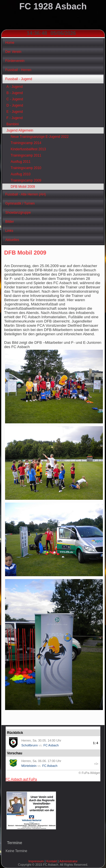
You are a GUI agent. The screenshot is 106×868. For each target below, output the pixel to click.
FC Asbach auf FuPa (21, 779)
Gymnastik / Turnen (20, 203)
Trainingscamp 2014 (26, 143)
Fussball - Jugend (19, 79)
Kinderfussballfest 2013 (28, 149)
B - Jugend (15, 93)
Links (9, 231)
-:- (96, 763)
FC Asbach (51, 745)
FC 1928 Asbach (53, 6)
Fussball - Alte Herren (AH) (26, 194)
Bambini (13, 124)
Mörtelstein (29, 766)
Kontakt (52, 861)
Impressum (36, 861)
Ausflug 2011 (21, 162)
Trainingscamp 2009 (26, 180)
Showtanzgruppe (18, 213)
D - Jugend (15, 105)
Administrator (69, 861)
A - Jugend (15, 87)
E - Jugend (15, 112)
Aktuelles (12, 240)
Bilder (10, 222)
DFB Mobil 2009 (23, 187)
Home (10, 43)
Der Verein (13, 52)
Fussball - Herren (18, 70)
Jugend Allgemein (20, 130)
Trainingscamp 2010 (26, 168)
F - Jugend (15, 118)
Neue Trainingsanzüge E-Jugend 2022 (40, 137)
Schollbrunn (29, 745)
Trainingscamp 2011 (26, 155)
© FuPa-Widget (89, 773)
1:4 (96, 743)
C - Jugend (15, 99)
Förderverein (15, 61)
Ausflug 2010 (21, 174)
